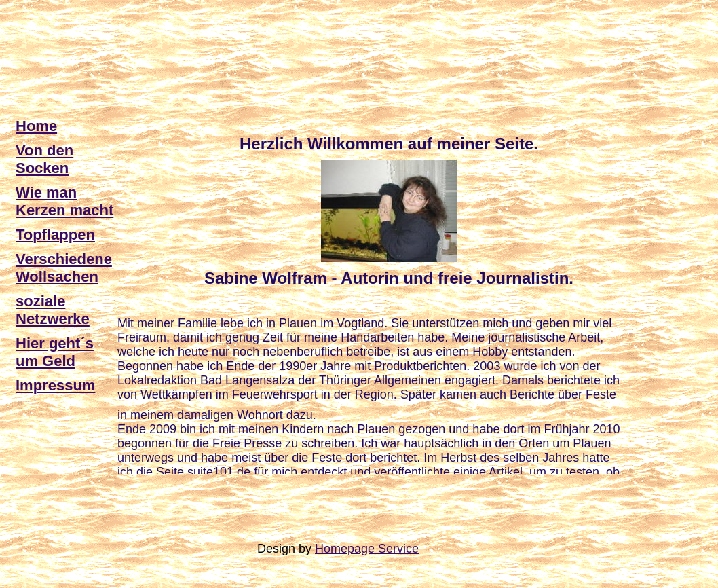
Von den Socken (44, 159)
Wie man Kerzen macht (64, 201)
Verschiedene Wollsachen (64, 268)
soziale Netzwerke (53, 310)
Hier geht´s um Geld (55, 352)
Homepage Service (367, 549)
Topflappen (55, 235)
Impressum (55, 385)
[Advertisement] (263, 36)
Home (36, 126)
